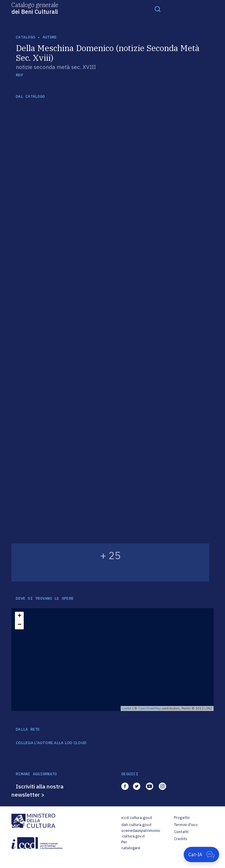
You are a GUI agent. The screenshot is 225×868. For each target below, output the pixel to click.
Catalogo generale (35, 8)
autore (50, 37)
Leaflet (127, 708)
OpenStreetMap (150, 708)
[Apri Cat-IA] (201, 854)
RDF (19, 75)
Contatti (181, 832)
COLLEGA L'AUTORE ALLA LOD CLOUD (51, 743)
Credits (181, 839)
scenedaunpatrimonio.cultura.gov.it (141, 834)
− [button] (19, 625)
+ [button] (19, 616)
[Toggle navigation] (158, 9)
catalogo (25, 37)
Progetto (182, 818)
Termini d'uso (186, 825)
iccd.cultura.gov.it (137, 818)
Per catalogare (131, 845)
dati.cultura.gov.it (136, 825)
